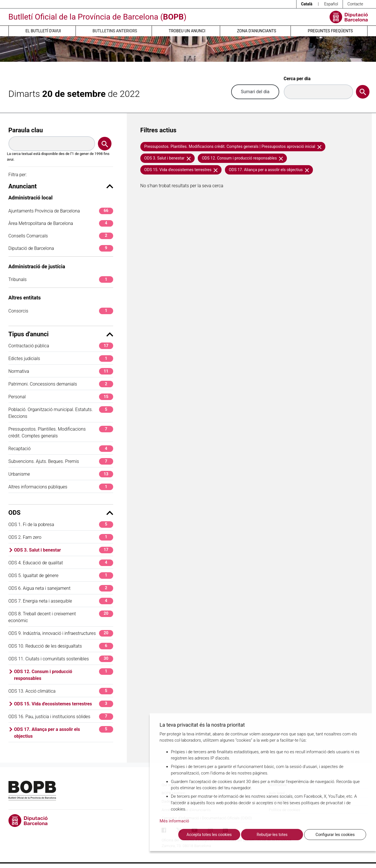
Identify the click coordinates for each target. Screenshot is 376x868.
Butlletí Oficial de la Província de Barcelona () (97, 17)
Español (331, 4)
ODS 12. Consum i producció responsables (64, 675)
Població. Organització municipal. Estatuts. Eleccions (61, 413)
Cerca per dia (297, 79)
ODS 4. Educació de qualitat (61, 563)
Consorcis (61, 311)
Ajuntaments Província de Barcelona (61, 211)
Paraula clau (26, 130)
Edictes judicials (61, 359)
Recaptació (61, 449)
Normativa (61, 371)
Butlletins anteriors (115, 31)
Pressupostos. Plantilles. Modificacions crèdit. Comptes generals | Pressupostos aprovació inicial (233, 146)
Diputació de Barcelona (61, 248)
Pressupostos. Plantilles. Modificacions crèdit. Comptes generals (61, 432)
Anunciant (61, 186)
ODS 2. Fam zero (61, 537)
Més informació (174, 821)
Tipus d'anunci (61, 334)
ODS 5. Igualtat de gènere (61, 576)
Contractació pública (61, 346)
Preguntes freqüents (330, 31)
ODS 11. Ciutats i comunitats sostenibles (61, 659)
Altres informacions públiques (61, 487)
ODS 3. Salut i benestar (64, 550)
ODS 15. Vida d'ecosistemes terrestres (64, 704)
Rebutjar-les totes (272, 835)
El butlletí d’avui (43, 31)
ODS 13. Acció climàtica (61, 691)
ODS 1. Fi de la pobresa (61, 525)
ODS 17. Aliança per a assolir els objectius (64, 732)
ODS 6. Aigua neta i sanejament (61, 588)
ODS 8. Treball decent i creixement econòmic (61, 617)
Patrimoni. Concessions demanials (61, 384)
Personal (61, 397)
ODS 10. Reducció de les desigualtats (61, 646)
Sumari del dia (255, 92)
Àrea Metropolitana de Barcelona (61, 223)
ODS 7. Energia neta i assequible (61, 601)
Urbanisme (61, 474)
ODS (61, 513)
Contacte (355, 4)
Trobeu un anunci (187, 31)
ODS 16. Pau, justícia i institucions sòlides (61, 717)
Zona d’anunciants (257, 31)
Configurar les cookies (335, 835)
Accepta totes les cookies (209, 835)
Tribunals (61, 279)
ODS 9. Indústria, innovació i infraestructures (61, 633)
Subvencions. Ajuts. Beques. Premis (61, 461)
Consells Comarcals (61, 236)
